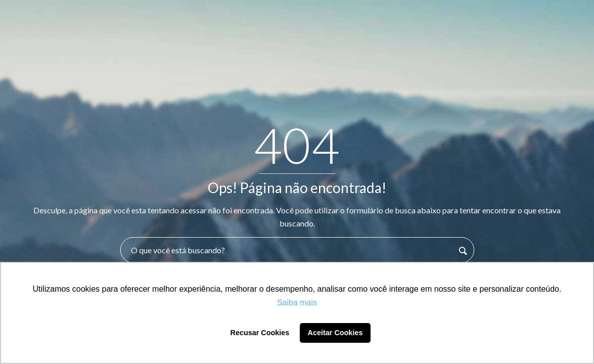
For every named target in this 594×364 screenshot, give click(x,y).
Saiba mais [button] (297, 303)
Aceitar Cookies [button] (335, 333)
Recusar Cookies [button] (260, 333)
